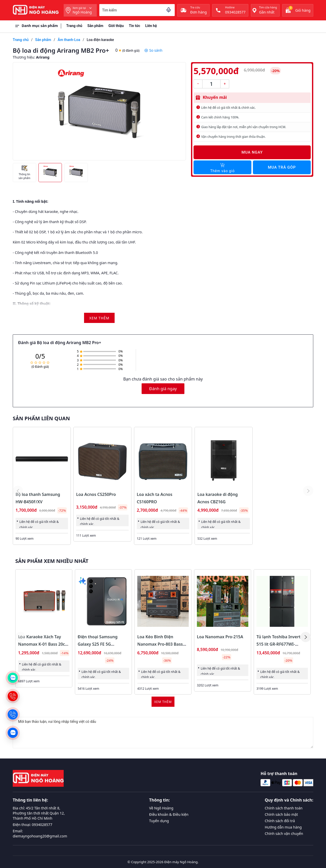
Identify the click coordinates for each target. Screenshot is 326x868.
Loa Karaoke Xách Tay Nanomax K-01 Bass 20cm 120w (43, 644)
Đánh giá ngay (163, 389)
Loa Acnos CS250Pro (96, 494)
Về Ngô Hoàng (161, 808)
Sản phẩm (95, 26)
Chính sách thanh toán (284, 808)
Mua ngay (252, 152)
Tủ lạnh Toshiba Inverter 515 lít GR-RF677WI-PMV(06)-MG (281, 644)
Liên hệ (151, 26)
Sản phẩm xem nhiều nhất (52, 561)
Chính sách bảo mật (281, 814)
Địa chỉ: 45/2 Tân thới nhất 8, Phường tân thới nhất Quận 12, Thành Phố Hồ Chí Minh (39, 813)
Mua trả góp (282, 167)
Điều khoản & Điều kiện (169, 814)
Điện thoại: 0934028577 (32, 825)
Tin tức (134, 26)
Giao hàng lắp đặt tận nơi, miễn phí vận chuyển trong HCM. (244, 127)
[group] (99, 111)
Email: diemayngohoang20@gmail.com (40, 833)
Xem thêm (163, 702)
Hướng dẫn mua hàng (283, 827)
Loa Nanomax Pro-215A (220, 637)
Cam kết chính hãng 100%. (220, 117)
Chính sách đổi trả (280, 821)
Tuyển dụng (159, 821)
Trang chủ (74, 26)
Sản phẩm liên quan (41, 418)
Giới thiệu (116, 26)
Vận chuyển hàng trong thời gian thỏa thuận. (233, 137)
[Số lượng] (211, 84)
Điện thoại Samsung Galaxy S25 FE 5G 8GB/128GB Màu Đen (98, 644)
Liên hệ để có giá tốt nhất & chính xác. (228, 108)
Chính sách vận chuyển (284, 833)
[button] (306, 637)
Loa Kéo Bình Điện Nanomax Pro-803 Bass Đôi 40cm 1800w (160, 644)
